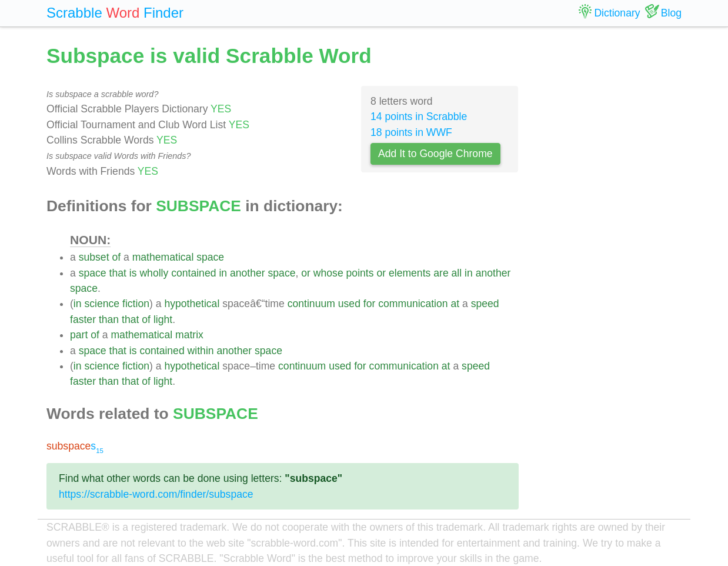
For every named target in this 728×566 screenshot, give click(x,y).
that (118, 273)
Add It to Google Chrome (435, 154)
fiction (136, 304)
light (163, 319)
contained (193, 273)
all (457, 273)
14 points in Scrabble (419, 116)
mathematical (163, 257)
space (210, 257)
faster (83, 319)
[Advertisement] (609, 218)
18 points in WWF (411, 132)
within (201, 351)
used (349, 304)
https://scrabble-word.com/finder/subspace (156, 494)
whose (328, 273)
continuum (311, 304)
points (360, 273)
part (79, 335)
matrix (189, 335)
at (455, 304)
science (102, 304)
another (248, 273)
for (370, 304)
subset (94, 257)
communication (413, 304)
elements (410, 273)
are (441, 273)
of (116, 257)
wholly (154, 273)
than (109, 319)
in (223, 273)
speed (485, 304)
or (306, 273)
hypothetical (192, 304)
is (133, 273)
